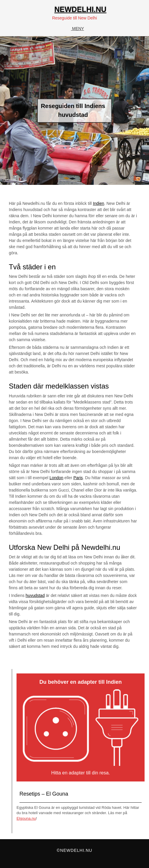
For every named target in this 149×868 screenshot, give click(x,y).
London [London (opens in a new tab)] (57, 478)
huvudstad (35, 595)
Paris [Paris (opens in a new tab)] (78, 478)
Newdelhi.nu (80, 9)
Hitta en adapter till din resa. (80, 773)
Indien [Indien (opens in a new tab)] (99, 203)
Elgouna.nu (26, 818)
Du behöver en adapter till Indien (80, 682)
